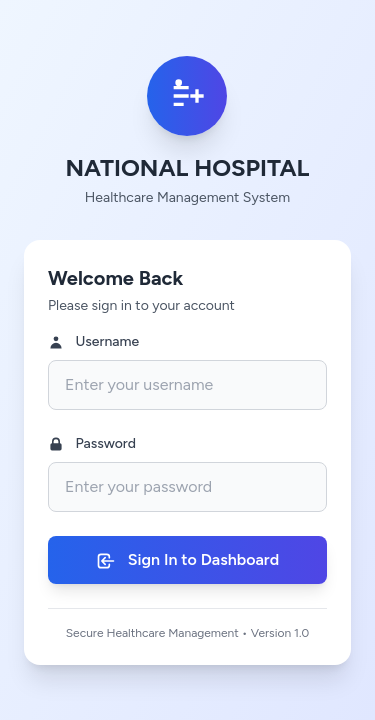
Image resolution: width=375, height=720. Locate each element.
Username (93, 342)
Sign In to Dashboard (187, 560)
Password (92, 444)
